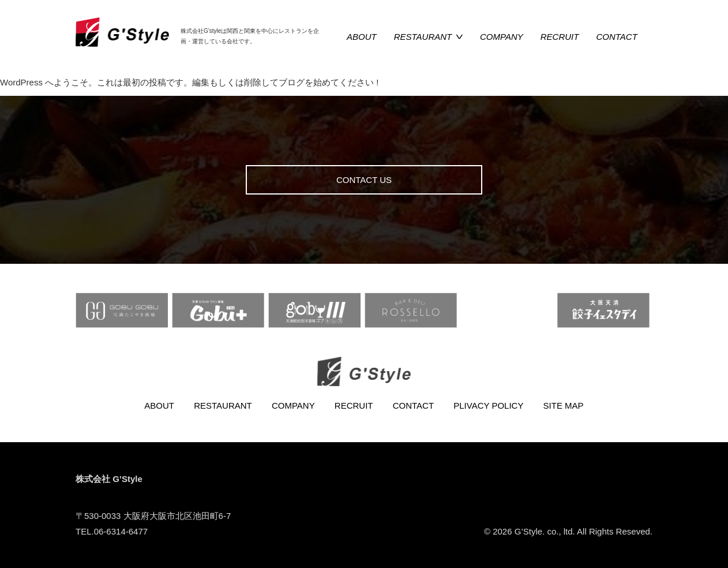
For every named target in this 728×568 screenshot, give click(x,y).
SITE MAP (564, 406)
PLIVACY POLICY (488, 406)
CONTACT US (364, 180)
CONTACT (616, 37)
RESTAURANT (423, 37)
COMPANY (502, 37)
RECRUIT (560, 37)
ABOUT (362, 37)
